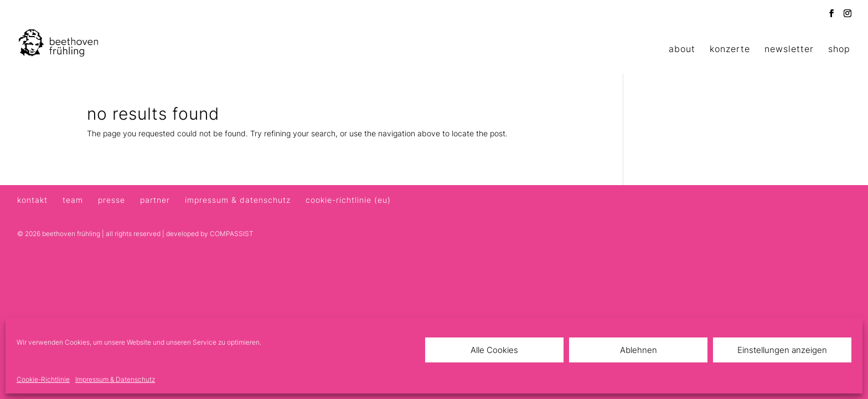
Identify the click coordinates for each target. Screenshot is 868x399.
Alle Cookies (494, 350)
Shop (839, 50)
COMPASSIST (232, 234)
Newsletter (789, 50)
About (682, 50)
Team (73, 200)
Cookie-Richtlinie (43, 379)
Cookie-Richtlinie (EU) (348, 200)
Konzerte (730, 50)
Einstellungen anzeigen (782, 350)
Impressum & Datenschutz (115, 379)
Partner (155, 200)
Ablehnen (639, 350)
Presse (112, 200)
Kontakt (32, 200)
